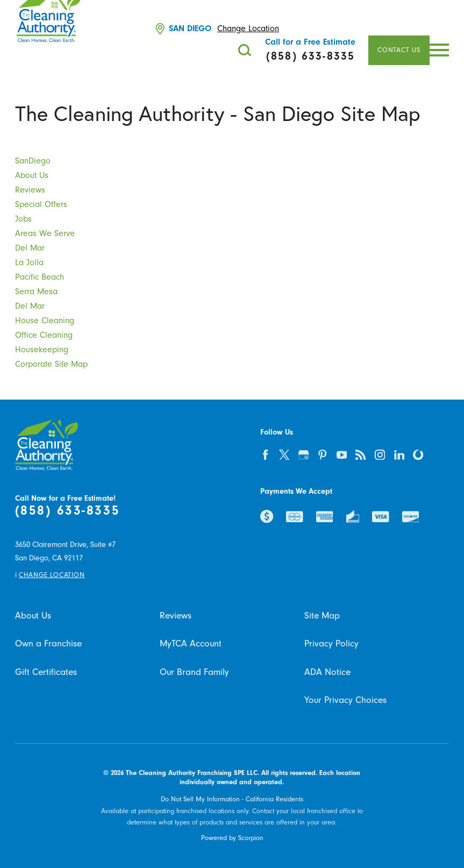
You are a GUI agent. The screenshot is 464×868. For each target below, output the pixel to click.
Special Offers (41, 204)
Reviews (30, 190)
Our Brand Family (194, 672)
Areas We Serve (45, 233)
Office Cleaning (44, 335)
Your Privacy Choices (345, 700)
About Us (32, 175)
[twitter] (284, 455)
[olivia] (418, 455)
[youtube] (342, 455)
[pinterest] (322, 455)
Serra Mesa (36, 291)
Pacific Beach (40, 277)
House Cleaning (45, 321)
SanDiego (33, 161)
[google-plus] (304, 455)
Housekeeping (42, 350)
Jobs (23, 219)
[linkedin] (399, 455)
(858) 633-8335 (67, 511)
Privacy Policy (331, 643)
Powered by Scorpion (232, 838)
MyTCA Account (191, 643)
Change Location (248, 29)
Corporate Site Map (51, 364)
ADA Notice (327, 672)
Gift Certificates (46, 672)
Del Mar (30, 248)
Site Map (322, 616)
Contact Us (399, 50)
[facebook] (265, 455)
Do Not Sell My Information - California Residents (232, 799)
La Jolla (29, 262)
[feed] (361, 455)
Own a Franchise (48, 643)
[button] (439, 50)
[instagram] (380, 455)
